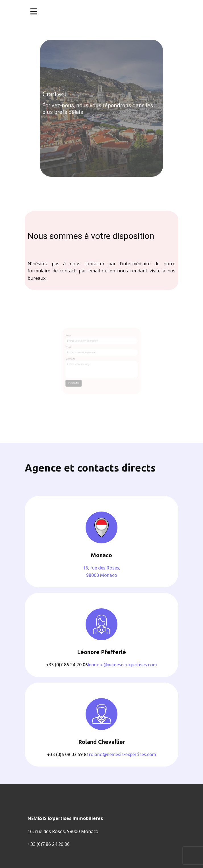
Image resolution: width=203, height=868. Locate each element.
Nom (73, 340)
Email (73, 349)
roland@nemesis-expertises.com (123, 754)
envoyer (78, 380)
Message (75, 359)
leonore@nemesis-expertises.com (122, 665)
